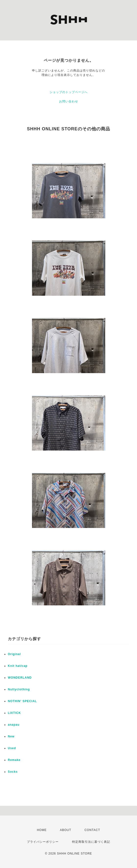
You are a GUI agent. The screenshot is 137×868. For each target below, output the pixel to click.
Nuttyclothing (19, 689)
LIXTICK (14, 713)
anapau (14, 725)
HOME (42, 830)
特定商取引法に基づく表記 (91, 842)
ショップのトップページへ (69, 92)
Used (12, 748)
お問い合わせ (69, 101)
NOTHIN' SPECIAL (22, 701)
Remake (14, 760)
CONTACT (92, 830)
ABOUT (65, 830)
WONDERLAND (20, 678)
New (11, 736)
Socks (13, 772)
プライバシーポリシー (43, 842)
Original (14, 654)
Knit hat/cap (18, 666)
